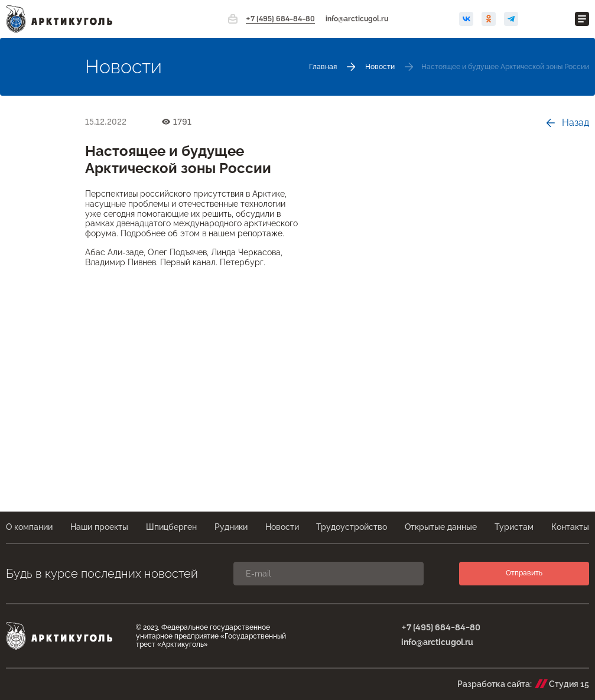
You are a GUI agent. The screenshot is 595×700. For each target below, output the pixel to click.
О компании (29, 527)
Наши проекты (99, 527)
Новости (282, 527)
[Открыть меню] (582, 19)
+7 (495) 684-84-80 (280, 19)
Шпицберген (171, 527)
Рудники (231, 527)
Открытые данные (441, 527)
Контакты (570, 527)
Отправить (524, 573)
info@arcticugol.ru (357, 19)
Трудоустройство (352, 527)
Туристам (514, 527)
